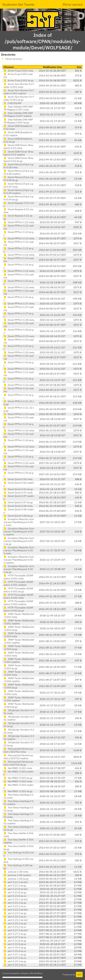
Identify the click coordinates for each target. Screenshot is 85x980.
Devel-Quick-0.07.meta (18, 493)
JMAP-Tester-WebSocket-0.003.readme (19, 660)
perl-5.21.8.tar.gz (15, 892)
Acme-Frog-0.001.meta (18, 71)
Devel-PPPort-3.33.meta (19, 414)
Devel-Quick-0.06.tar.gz (18, 489)
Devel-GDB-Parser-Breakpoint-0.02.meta (18, 147)
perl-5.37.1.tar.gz (15, 954)
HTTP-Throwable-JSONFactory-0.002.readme (18, 603)
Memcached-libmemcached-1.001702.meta (18, 750)
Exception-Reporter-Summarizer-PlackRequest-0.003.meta (19, 550)
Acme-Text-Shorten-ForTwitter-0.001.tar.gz (19, 98)
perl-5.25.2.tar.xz (15, 927)
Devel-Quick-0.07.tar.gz (18, 502)
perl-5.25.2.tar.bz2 (16, 920)
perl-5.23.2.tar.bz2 (16, 910)
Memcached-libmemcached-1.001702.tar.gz (18, 763)
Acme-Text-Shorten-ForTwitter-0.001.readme (19, 92)
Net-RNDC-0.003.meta (18, 781)
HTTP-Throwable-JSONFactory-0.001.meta (18, 577)
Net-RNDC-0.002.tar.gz (18, 778)
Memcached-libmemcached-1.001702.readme (18, 757)
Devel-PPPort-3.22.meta (19, 222)
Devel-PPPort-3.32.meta (19, 385)
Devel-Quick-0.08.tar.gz (18, 516)
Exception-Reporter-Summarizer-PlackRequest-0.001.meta (19, 522)
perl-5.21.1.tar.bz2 (16, 882)
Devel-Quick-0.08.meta (18, 506)
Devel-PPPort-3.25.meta (19, 271)
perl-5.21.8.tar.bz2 (16, 889)
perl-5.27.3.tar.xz (15, 937)
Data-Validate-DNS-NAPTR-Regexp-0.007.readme (18, 114)
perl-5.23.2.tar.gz (15, 913)
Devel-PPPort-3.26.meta (19, 287)
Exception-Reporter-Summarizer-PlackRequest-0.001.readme (19, 531)
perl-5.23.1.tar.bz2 (16, 899)
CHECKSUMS (13, 103)
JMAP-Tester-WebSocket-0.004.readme (19, 680)
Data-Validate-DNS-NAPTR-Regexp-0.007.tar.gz (18, 121)
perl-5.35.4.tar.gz (15, 947)
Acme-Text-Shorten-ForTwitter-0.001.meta (19, 85)
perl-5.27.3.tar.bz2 (16, 930)
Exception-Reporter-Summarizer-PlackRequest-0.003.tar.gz (19, 569)
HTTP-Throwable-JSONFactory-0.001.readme (18, 583)
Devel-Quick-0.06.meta (18, 479)
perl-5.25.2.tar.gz (15, 923)
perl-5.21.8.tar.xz (15, 896)
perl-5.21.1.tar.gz (15, 885)
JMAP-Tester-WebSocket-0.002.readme (19, 641)
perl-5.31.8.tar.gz (15, 941)
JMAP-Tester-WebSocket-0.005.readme (19, 699)
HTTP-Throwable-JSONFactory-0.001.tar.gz (18, 590)
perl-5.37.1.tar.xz (15, 958)
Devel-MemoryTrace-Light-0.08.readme (18, 172)
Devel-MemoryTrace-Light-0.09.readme (18, 192)
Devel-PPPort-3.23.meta (19, 238)
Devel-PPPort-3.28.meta (19, 320)
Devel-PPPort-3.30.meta (19, 352)
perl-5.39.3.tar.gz (15, 961)
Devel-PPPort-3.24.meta (19, 255)
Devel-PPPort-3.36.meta (19, 463)
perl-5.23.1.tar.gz (15, 903)
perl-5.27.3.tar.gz (15, 934)
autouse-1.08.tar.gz (16, 879)
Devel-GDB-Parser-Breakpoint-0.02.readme (18, 153)
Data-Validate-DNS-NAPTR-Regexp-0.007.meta (18, 108)
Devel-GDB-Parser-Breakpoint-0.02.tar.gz (18, 159)
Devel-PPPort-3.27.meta (19, 303)
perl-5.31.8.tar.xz (15, 944)
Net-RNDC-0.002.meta (18, 768)
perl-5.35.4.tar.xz (15, 951)
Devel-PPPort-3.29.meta (19, 336)
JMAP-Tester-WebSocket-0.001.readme (19, 622)
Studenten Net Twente (18, 4)
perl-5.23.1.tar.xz (15, 906)
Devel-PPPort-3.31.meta (19, 369)
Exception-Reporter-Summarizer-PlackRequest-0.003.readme (19, 560)
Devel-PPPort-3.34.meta (19, 430)
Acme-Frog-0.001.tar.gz (18, 80)
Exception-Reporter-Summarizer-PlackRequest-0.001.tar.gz (19, 541)
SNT (79, 975)
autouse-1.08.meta (16, 872)
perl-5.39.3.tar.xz (15, 965)
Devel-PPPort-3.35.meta (19, 447)
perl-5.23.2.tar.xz (15, 917)
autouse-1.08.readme (17, 875)
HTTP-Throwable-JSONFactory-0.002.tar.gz (18, 609)
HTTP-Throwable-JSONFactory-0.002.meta (18, 596)
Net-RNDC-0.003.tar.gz (18, 791)
